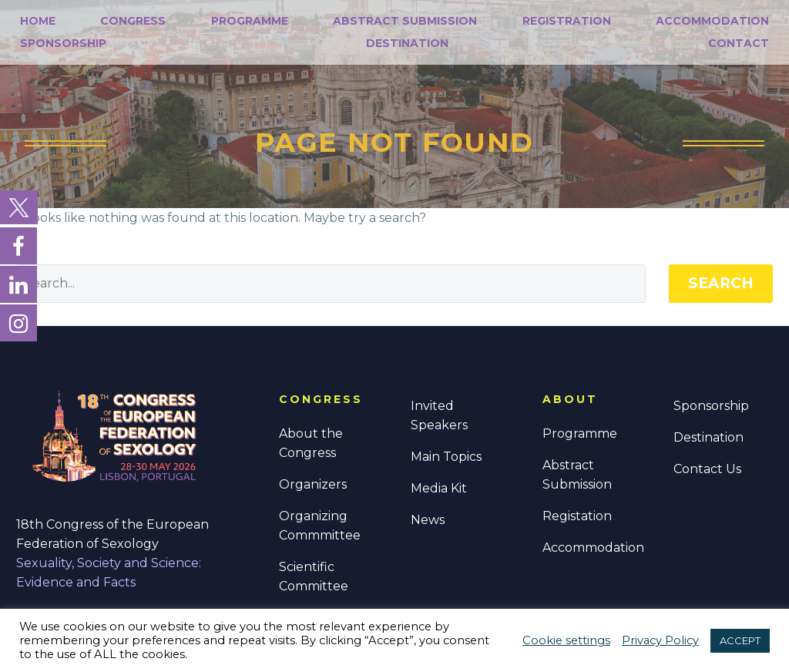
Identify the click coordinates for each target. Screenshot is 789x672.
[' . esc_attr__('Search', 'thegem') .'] (331, 284)
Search (721, 283)
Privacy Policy (660, 640)
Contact (739, 43)
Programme (250, 21)
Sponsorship (63, 43)
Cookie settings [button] (566, 640)
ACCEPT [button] (740, 640)
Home (38, 21)
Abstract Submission (405, 21)
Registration (567, 21)
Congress (133, 21)
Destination (407, 43)
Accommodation (712, 21)
